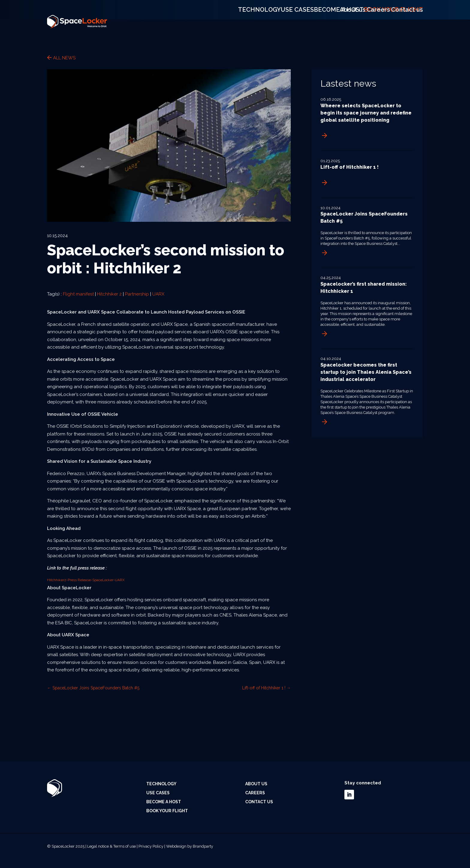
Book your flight (400, 21)
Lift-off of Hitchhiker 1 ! (350, 167)
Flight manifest (78, 294)
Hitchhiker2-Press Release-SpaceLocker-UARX (86, 580)
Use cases (301, 21)
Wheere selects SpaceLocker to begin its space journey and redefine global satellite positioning (366, 113)
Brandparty (203, 846)
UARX (158, 294)
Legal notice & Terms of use (112, 846)
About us (355, 4)
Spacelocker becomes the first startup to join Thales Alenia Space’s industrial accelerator (366, 372)
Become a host (346, 21)
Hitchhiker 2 (109, 294)
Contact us (412, 4)
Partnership (137, 294)
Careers (382, 4)
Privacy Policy (151, 846)
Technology (259, 21)
